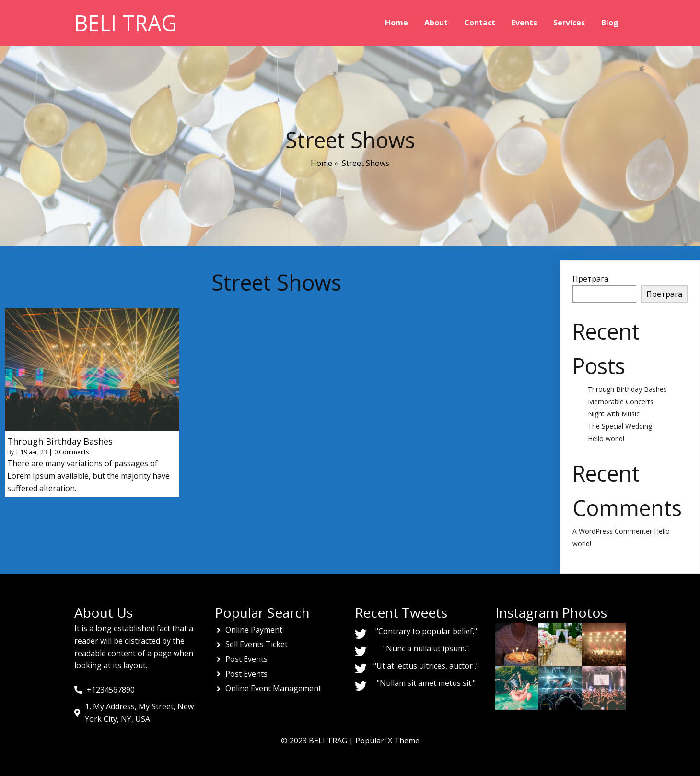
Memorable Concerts (621, 402)
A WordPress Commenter (612, 531)
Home (321, 163)
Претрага (590, 279)
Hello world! (606, 439)
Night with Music (614, 414)
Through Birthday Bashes (627, 389)
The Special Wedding (620, 426)
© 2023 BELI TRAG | (318, 741)
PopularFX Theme (387, 741)
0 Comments (71, 452)
